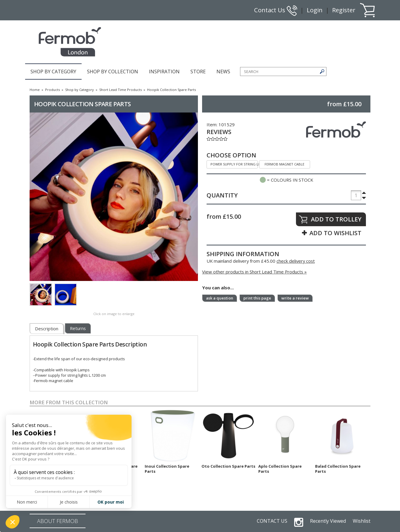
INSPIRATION (164, 72)
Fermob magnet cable (282, 164)
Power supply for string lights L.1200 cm (232, 164)
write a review (295, 298)
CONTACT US (272, 521)
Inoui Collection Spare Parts (167, 469)
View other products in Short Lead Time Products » (254, 272)
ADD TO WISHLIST (335, 233)
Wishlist (362, 521)
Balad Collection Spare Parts (338, 469)
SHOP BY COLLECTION (113, 72)
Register (344, 10)
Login (315, 10)
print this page (257, 298)
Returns (78, 328)
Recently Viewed (328, 521)
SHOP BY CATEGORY (53, 72)
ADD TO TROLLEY (336, 219)
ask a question (220, 298)
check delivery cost (296, 261)
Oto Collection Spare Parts (228, 466)
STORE (198, 72)
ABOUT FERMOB (58, 521)
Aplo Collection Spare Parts (280, 469)
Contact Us (276, 10)
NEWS (223, 72)
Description (47, 329)
